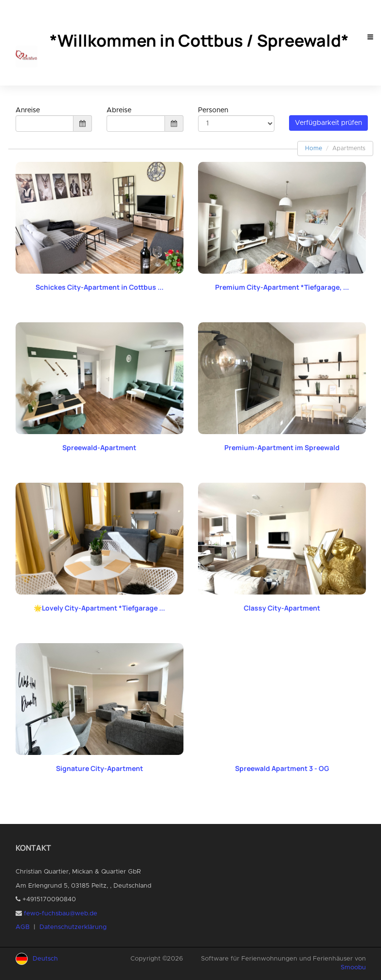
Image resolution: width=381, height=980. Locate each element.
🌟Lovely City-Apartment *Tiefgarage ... (99, 608)
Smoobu (353, 968)
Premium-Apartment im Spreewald (282, 447)
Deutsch (45, 959)
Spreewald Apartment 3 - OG (282, 768)
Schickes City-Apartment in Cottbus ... (100, 287)
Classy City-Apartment (282, 608)
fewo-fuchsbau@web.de (61, 914)
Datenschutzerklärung (73, 927)
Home (314, 148)
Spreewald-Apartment (99, 447)
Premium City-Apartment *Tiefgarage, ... (282, 287)
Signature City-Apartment (100, 768)
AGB (23, 927)
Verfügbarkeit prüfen (328, 123)
